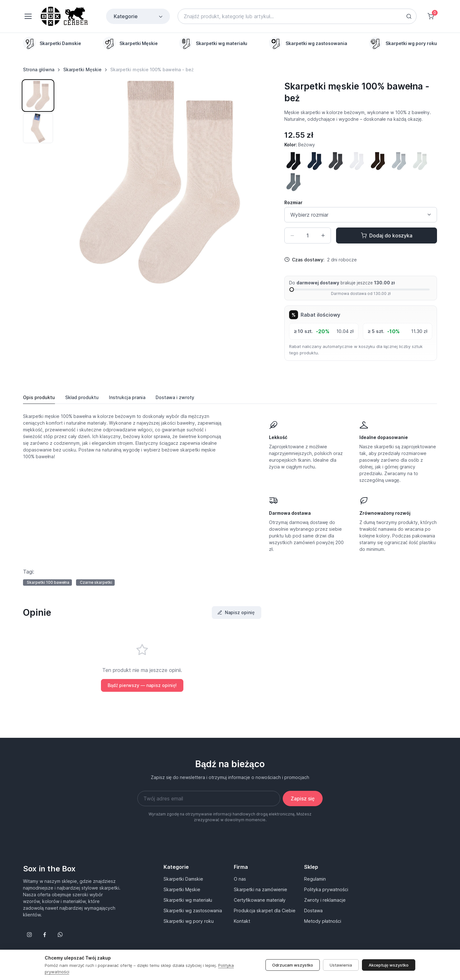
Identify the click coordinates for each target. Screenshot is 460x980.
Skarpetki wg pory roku (189, 921)
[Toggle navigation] (28, 16)
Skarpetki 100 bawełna (48, 582)
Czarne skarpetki (96, 582)
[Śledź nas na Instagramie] (29, 935)
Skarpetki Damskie (183, 879)
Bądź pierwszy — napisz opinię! (142, 685)
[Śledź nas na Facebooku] (45, 935)
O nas (240, 879)
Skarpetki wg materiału (188, 900)
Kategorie (139, 16)
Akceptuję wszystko (389, 965)
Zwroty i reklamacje (325, 900)
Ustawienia (341, 965)
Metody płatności (323, 921)
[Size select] (361, 215)
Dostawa (313, 911)
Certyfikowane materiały (260, 900)
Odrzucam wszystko (293, 965)
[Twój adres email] (209, 799)
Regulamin (315, 879)
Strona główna (39, 69)
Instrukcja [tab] (127, 397)
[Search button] (409, 16)
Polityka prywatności (326, 889)
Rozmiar (293, 202)
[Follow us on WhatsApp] (60, 935)
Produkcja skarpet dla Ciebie (265, 911)
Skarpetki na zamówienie (261, 889)
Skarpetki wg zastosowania (193, 911)
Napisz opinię (236, 612)
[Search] (297, 16)
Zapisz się (303, 799)
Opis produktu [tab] (39, 397)
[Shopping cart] (431, 16)
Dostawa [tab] (175, 397)
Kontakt (242, 921)
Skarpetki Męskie (82, 69)
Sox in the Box (49, 869)
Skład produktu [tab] (82, 397)
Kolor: (300, 145)
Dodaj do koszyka (387, 235)
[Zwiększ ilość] (323, 235)
